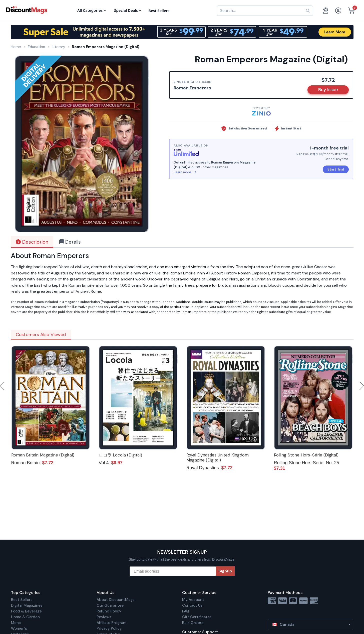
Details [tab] (70, 242)
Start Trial (336, 169)
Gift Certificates (197, 617)
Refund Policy (109, 611)
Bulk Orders (193, 623)
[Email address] (173, 571)
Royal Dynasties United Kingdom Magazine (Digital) (218, 457)
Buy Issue (328, 90)
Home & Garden (25, 617)
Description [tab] (32, 242)
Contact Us (192, 605)
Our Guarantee (110, 605)
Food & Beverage (26, 611)
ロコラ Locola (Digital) (120, 455)
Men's (16, 623)
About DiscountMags (116, 600)
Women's (19, 628)
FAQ (186, 611)
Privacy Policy (109, 628)
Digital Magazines (27, 605)
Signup (225, 571)
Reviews (104, 617)
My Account (193, 600)
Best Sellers (22, 600)
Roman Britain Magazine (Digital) (43, 455)
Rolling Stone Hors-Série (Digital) (306, 455)
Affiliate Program (111, 623)
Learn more (185, 172)
